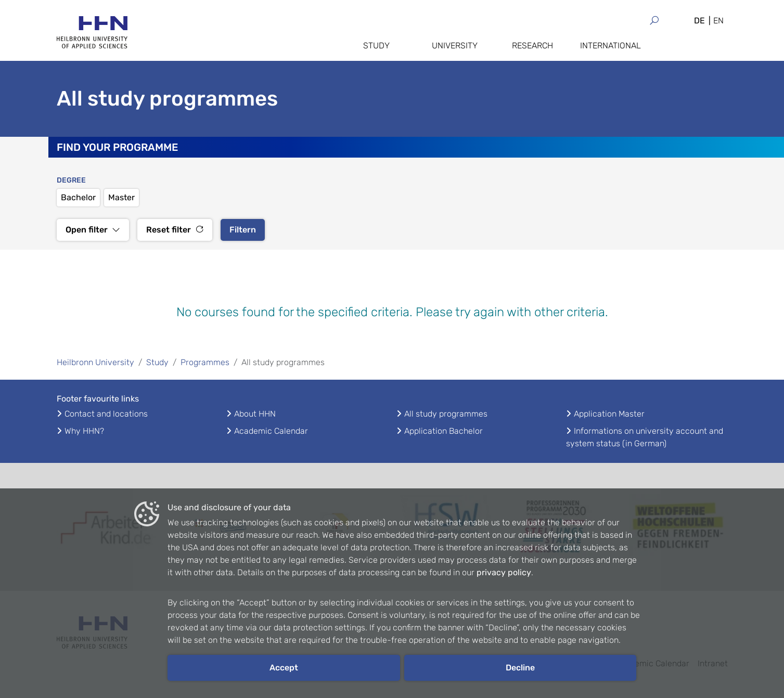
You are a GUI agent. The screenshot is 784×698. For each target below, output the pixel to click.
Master (121, 197)
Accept (284, 668)
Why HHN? (84, 431)
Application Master (609, 414)
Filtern (243, 230)
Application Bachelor (444, 431)
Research (532, 46)
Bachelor (78, 197)
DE (699, 21)
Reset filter (175, 230)
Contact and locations (106, 414)
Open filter (93, 230)
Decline (520, 668)
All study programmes (446, 414)
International (611, 46)
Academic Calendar (271, 431)
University (455, 46)
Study (376, 46)
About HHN (255, 414)
